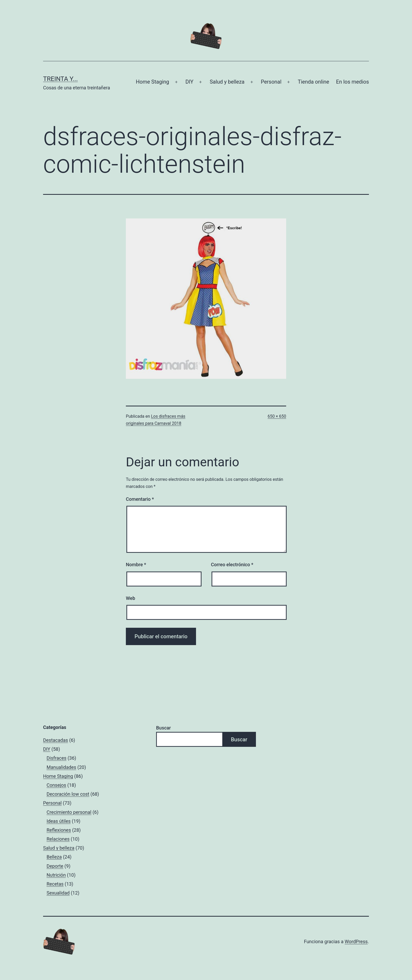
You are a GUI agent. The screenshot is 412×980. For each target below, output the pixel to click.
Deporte (55, 866)
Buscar (163, 728)
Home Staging (152, 82)
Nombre (136, 565)
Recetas (55, 884)
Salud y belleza (227, 82)
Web (130, 598)
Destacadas (56, 740)
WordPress (356, 941)
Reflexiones (59, 830)
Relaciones (58, 839)
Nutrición (56, 875)
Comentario (140, 499)
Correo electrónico (232, 565)
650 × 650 (277, 416)
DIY (189, 82)
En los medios (352, 82)
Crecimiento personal (69, 812)
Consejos (56, 785)
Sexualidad (58, 893)
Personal (271, 82)
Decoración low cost (68, 794)
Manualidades (61, 767)
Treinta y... (60, 79)
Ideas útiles (59, 821)
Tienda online (313, 82)
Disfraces (56, 758)
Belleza (54, 857)
